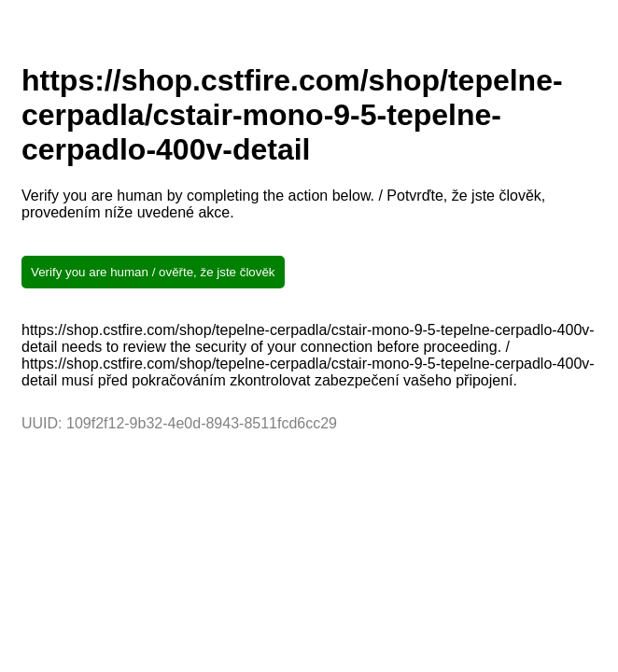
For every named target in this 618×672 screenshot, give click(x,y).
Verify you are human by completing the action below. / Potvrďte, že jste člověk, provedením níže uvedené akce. (283, 204)
